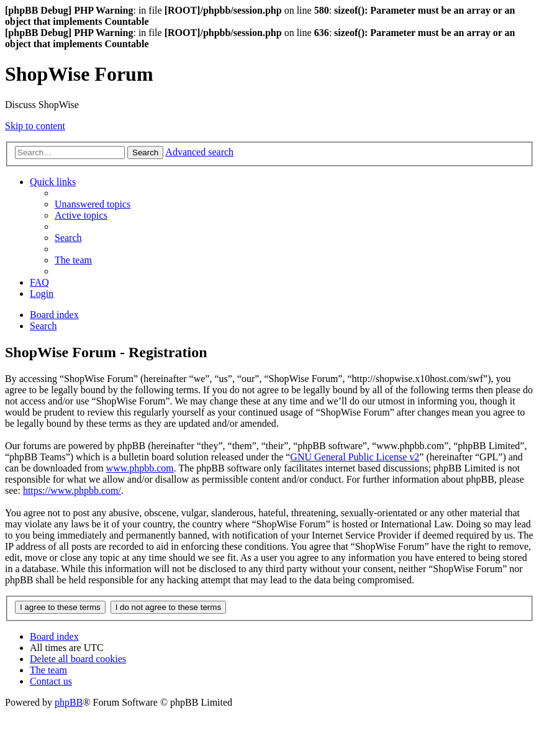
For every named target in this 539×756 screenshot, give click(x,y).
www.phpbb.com (140, 468)
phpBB (69, 702)
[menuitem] (93, 204)
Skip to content (35, 126)
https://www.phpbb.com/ (72, 490)
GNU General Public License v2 (355, 457)
